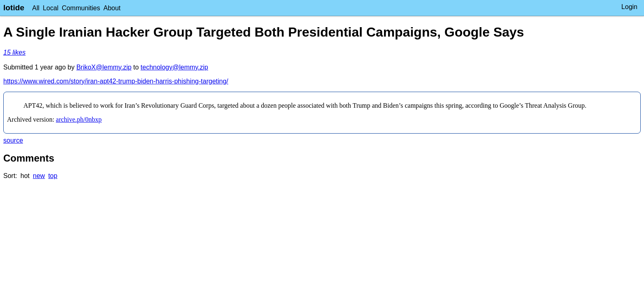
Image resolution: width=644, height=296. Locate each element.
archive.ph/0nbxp (79, 119)
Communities (81, 8)
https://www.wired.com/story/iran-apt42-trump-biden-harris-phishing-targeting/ (116, 81)
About (112, 8)
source (13, 140)
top (53, 176)
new (39, 176)
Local (51, 8)
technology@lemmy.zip (174, 67)
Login (629, 7)
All (36, 8)
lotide (14, 8)
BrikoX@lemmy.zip (104, 67)
